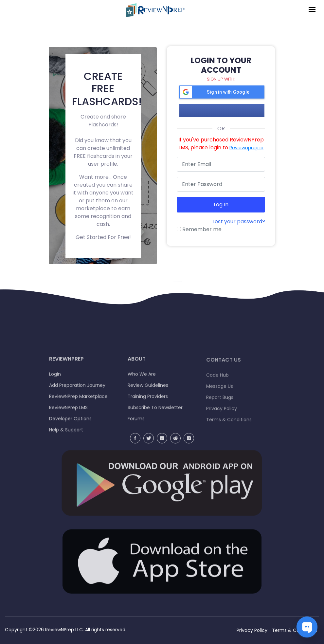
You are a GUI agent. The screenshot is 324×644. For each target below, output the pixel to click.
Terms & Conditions (295, 630)
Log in (221, 204)
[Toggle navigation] (312, 10)
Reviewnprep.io (246, 148)
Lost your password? (239, 221)
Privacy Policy (252, 630)
